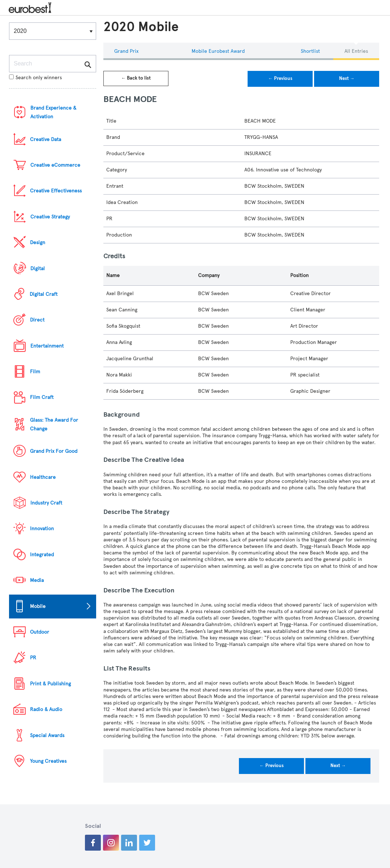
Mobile (38, 606)
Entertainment (47, 346)
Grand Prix (126, 51)
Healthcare (43, 477)
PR (33, 658)
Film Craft (42, 397)
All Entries (356, 51)
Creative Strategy (50, 217)
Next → (347, 78)
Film (35, 372)
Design (38, 242)
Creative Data (46, 139)
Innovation (42, 529)
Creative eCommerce (55, 165)
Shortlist (310, 51)
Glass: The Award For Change (54, 424)
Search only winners (35, 78)
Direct (37, 320)
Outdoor (40, 632)
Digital (38, 269)
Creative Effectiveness (56, 191)
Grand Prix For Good (54, 451)
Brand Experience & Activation (53, 112)
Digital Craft (44, 294)
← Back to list (136, 78)
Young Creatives (48, 761)
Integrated (42, 555)
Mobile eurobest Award (218, 51)
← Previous (280, 78)
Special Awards (47, 735)
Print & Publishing (50, 684)
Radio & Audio (46, 709)
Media (37, 580)
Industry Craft (46, 503)
